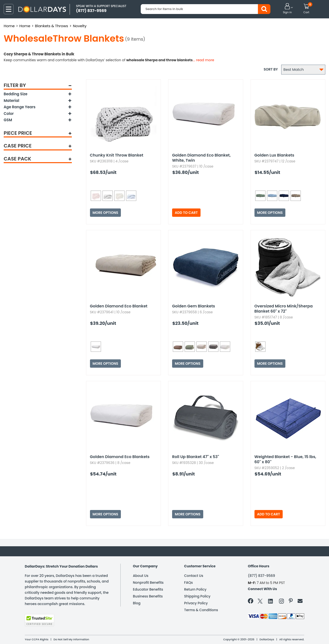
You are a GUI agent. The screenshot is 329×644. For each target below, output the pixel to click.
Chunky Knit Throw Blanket (117, 155)
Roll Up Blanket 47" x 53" (196, 457)
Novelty (80, 26)
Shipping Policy (197, 596)
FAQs (188, 583)
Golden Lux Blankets (274, 155)
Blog (137, 603)
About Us (141, 576)
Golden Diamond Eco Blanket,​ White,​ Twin (201, 158)
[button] (287, 9)
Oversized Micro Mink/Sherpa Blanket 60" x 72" (284, 309)
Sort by (271, 69)
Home (9, 26)
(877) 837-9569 (261, 576)
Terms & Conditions (201, 610)
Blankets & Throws (52, 26)
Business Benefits (148, 596)
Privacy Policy (196, 603)
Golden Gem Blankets (194, 306)
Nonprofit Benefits (148, 583)
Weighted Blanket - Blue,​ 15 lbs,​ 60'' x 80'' (285, 459)
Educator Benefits (148, 589)
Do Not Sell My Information (71, 639)
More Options (106, 213)
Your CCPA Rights (37, 639)
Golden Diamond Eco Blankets (120, 457)
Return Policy (195, 589)
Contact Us (194, 576)
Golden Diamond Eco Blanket (119, 306)
